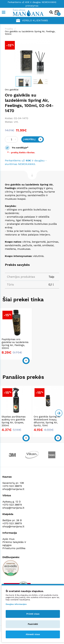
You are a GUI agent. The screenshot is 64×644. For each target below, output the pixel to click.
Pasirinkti (33, 624)
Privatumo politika (14, 548)
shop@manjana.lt (13, 489)
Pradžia (9, 29)
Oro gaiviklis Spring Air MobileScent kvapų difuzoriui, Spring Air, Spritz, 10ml (47, 421)
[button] (56, 41)
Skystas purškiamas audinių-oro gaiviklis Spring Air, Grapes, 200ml (14, 421)
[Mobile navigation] (4, 12)
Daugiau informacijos (16, 604)
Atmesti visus (33, 634)
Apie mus (8, 539)
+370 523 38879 (12, 486)
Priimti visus (33, 614)
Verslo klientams (32, 20)
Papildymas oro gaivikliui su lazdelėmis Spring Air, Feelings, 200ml (15, 344)
